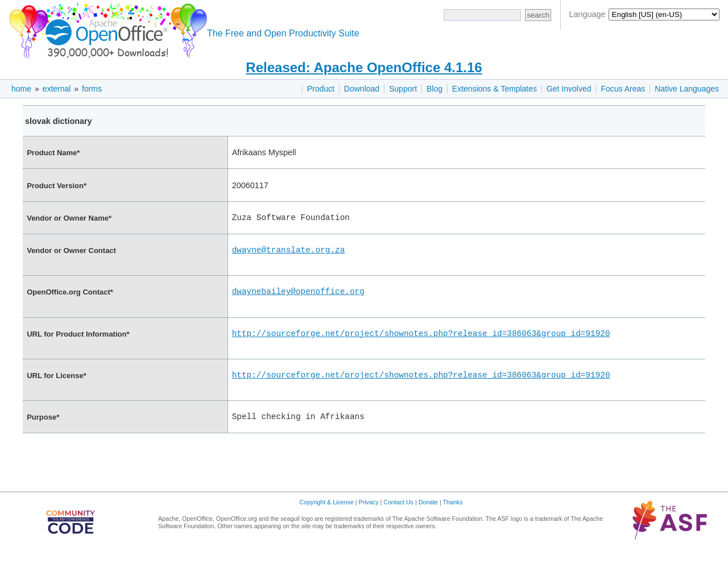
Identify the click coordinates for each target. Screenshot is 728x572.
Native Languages (687, 89)
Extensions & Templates (495, 89)
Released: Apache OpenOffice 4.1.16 (364, 67)
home (21, 89)
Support (403, 89)
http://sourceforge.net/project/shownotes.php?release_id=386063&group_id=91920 (421, 343)
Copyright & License (327, 519)
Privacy (369, 519)
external (57, 89)
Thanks (453, 519)
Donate (428, 519)
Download (362, 89)
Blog (435, 89)
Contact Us (398, 519)
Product (321, 89)
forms (92, 89)
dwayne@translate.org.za (289, 253)
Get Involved (569, 89)
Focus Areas (623, 89)
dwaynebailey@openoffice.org (298, 298)
